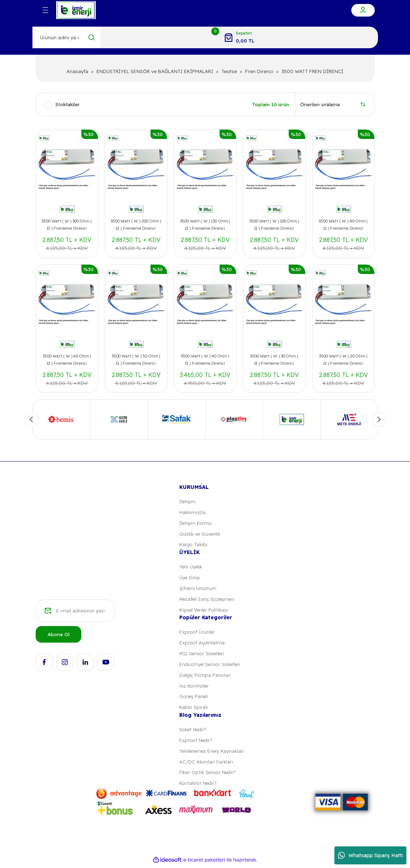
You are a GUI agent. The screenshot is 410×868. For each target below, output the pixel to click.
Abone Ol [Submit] (58, 636)
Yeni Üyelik (192, 567)
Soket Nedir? (194, 732)
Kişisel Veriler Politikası (205, 611)
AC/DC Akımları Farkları (206, 764)
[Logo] (76, 10)
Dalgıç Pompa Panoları (205, 677)
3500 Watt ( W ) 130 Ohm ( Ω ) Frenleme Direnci (205, 224)
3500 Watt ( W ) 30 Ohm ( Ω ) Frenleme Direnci (274, 359)
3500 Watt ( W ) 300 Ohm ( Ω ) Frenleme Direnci (67, 224)
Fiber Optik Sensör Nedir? (209, 775)
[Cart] (239, 37)
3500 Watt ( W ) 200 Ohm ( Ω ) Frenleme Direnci (136, 224)
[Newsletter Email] (76, 612)
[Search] (67, 37)
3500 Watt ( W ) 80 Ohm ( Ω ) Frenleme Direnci (343, 224)
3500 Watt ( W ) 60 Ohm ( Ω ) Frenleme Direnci (67, 359)
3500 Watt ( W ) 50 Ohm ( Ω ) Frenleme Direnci (136, 359)
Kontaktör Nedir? (199, 786)
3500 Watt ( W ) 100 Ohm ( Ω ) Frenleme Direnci (274, 224)
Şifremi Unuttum (198, 589)
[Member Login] (363, 10)
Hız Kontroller (194, 688)
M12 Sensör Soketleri (203, 655)
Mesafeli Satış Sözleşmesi (208, 600)
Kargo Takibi (193, 545)
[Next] (379, 419)
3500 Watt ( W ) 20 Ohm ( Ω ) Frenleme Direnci (343, 359)
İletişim (188, 502)
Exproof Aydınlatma (202, 644)
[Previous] (31, 419)
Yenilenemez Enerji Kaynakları (213, 754)
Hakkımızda (193, 512)
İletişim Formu (196, 523)
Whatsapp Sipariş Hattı (370, 855)
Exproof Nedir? (196, 743)
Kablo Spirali (193, 710)
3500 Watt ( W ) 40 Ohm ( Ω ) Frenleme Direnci (205, 359)
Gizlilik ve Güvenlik (200, 534)
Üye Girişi (190, 578)
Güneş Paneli (194, 698)
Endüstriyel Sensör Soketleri (211, 666)
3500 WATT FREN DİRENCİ (312, 71)
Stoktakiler (67, 104)
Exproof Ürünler (197, 633)
